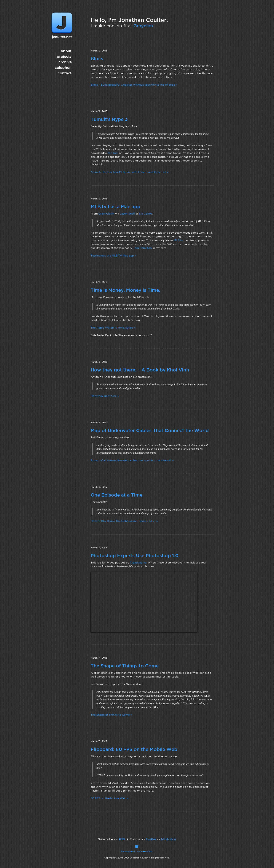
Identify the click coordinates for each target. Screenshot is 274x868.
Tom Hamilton (142, 248)
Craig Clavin (106, 214)
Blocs (97, 59)
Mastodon (169, 839)
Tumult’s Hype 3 (109, 119)
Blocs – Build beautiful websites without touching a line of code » (134, 85)
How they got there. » (105, 396)
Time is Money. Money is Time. (125, 290)
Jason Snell (127, 214)
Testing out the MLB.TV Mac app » (113, 256)
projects (64, 56)
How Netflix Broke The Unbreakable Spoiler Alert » (124, 521)
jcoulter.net (62, 26)
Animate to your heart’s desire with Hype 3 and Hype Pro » (130, 172)
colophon (63, 68)
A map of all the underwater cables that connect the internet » (132, 460)
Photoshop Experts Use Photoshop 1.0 (135, 555)
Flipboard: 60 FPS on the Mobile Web (134, 749)
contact (65, 73)
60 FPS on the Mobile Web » (109, 798)
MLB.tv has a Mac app (115, 207)
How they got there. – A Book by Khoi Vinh (140, 370)
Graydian (143, 26)
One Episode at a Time (117, 495)
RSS (122, 839)
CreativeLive (138, 563)
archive (65, 62)
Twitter (151, 839)
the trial (113, 153)
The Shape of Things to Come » (111, 715)
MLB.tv (178, 240)
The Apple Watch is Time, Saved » (113, 328)
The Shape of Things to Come (125, 666)
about (66, 51)
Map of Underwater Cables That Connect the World (150, 430)
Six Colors (146, 214)
